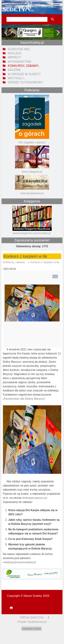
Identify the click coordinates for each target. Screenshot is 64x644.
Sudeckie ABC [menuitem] (19, 49)
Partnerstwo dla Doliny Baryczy (24, 399)
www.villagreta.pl (32, 172)
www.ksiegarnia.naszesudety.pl (32, 233)
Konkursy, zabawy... (15, 262)
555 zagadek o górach (32, 142)
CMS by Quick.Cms (32, 617)
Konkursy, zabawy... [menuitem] (24, 66)
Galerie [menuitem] (14, 70)
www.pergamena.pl (32, 193)
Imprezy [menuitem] (15, 57)
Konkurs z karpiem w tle (45, 262)
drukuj (10, 608)
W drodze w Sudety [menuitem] (24, 74)
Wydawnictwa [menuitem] (20, 62)
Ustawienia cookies (32, 629)
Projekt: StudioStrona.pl (32, 622)
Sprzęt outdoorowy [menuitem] (25, 82)
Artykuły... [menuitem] (17, 78)
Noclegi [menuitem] (15, 53)
